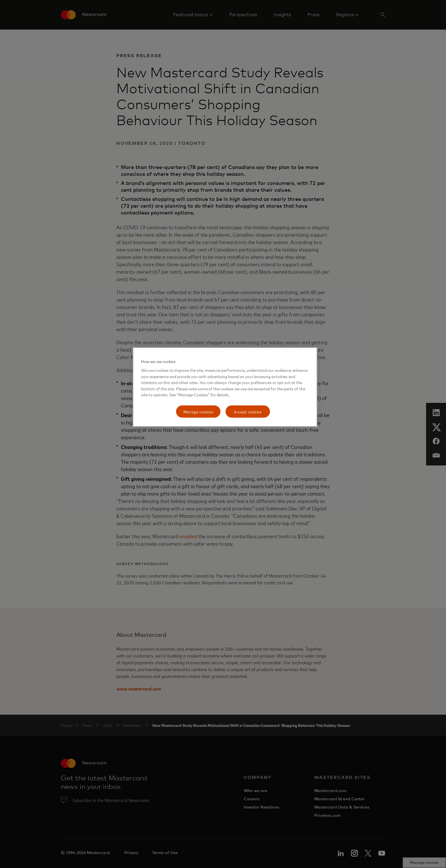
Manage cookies (198, 412)
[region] (225, 387)
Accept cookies (248, 412)
